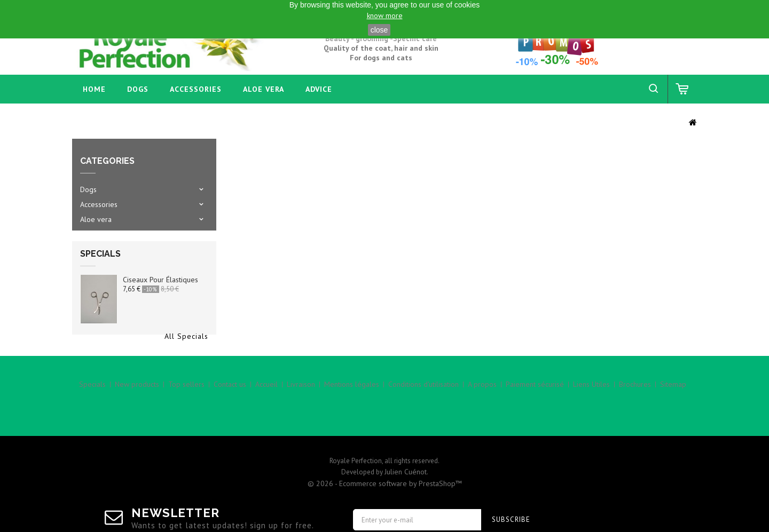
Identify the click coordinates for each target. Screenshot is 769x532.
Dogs (138, 89)
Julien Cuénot (406, 442)
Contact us (230, 414)
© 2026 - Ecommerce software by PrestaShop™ (385, 454)
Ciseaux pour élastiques (160, 289)
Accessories (196, 89)
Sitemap (673, 414)
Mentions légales (352, 414)
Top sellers (186, 414)
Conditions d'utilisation (423, 414)
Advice (319, 89)
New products (137, 414)
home (94, 89)
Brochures (635, 414)
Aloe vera (264, 89)
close (379, 30)
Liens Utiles (591, 414)
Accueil (266, 414)
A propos (482, 414)
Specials (100, 263)
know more (385, 15)
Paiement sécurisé (535, 414)
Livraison (301, 414)
